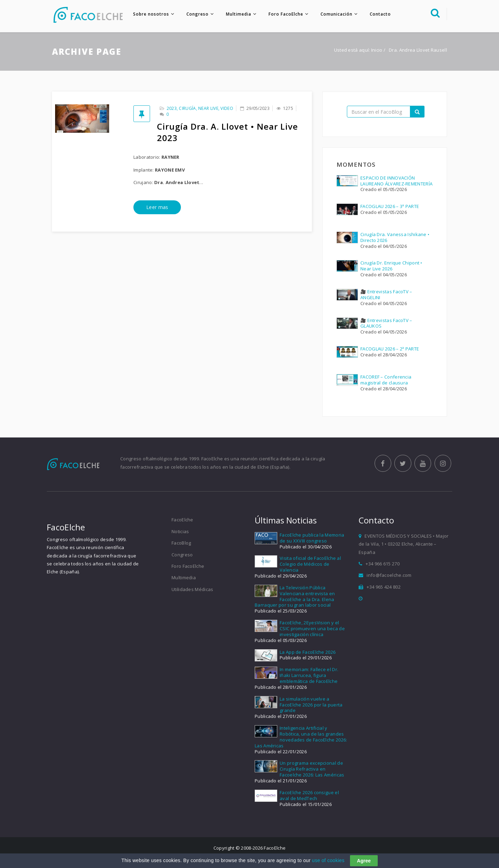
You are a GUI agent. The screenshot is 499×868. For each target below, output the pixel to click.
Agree (364, 861)
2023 (172, 109)
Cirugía (187, 109)
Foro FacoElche (285, 14)
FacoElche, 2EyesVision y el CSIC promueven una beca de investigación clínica (312, 629)
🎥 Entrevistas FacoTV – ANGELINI (386, 295)
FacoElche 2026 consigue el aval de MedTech (309, 796)
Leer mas (157, 208)
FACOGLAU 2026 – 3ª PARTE (390, 207)
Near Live (208, 109)
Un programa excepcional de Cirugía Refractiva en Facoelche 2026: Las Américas (312, 770)
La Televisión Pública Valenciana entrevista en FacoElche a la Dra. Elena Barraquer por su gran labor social (295, 597)
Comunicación (335, 14)
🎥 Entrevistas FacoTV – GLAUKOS (386, 324)
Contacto (379, 14)
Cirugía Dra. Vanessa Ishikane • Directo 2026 (395, 238)
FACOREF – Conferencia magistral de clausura (386, 380)
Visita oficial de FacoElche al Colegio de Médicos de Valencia (310, 565)
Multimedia (238, 14)
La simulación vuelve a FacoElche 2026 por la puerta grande (311, 705)
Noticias (180, 532)
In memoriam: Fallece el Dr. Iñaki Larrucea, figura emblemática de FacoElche (309, 676)
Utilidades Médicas (192, 590)
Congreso (196, 14)
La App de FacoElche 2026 (308, 652)
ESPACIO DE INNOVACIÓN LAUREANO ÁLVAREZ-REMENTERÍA (396, 181)
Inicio (377, 51)
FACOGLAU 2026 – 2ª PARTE (390, 349)
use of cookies (328, 860)
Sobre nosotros (150, 14)
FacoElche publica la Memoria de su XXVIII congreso (312, 538)
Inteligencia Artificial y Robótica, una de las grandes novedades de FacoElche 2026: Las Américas (301, 737)
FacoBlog (181, 544)
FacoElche (182, 520)
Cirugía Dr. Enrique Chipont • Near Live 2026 (391, 266)
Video (227, 109)
